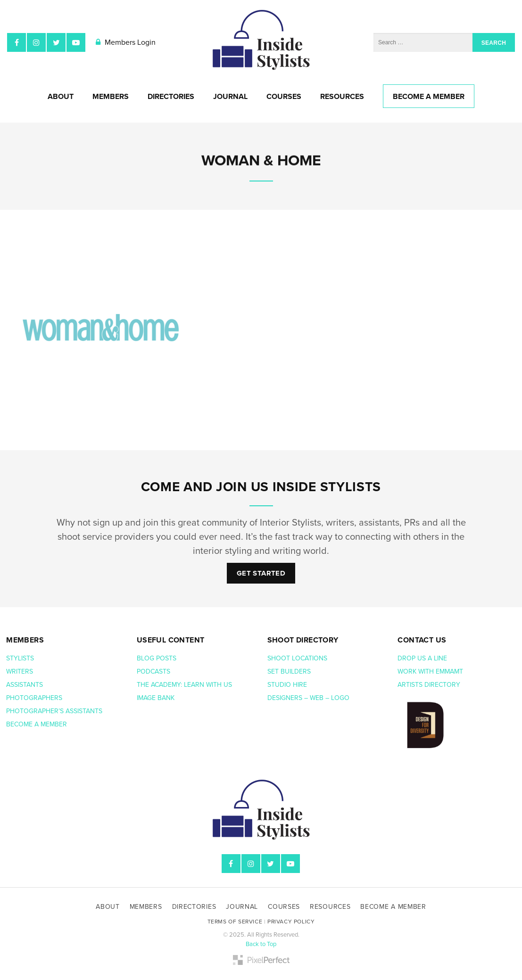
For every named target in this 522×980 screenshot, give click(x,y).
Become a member (37, 724)
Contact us (422, 640)
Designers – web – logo (309, 698)
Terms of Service (235, 922)
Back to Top (261, 944)
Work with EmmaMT (431, 671)
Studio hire (287, 685)
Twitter (56, 42)
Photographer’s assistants (55, 711)
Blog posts (157, 658)
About (61, 97)
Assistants (25, 685)
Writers (20, 671)
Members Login (126, 42)
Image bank (157, 698)
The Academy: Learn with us (184, 685)
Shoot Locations (298, 658)
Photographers (34, 698)
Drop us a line (423, 658)
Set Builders (290, 671)
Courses (284, 97)
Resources (342, 97)
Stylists (20, 658)
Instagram (36, 42)
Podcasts (154, 671)
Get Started (261, 573)
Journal (230, 97)
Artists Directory (429, 685)
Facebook (17, 42)
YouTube (76, 42)
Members (111, 97)
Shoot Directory (303, 640)
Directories (171, 97)
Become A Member (429, 97)
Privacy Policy (291, 922)
